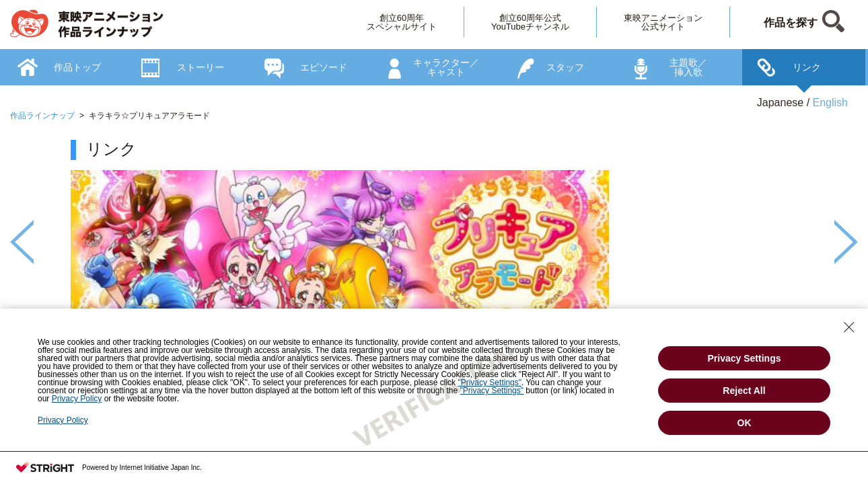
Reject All (744, 391)
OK (745, 423)
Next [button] (846, 242)
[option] (434, 276)
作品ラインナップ (42, 116)
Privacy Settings (745, 358)
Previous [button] (22, 242)
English (830, 103)
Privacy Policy (63, 420)
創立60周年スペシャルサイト (402, 22)
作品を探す (791, 23)
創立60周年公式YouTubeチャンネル (530, 22)
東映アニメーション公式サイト (663, 22)
